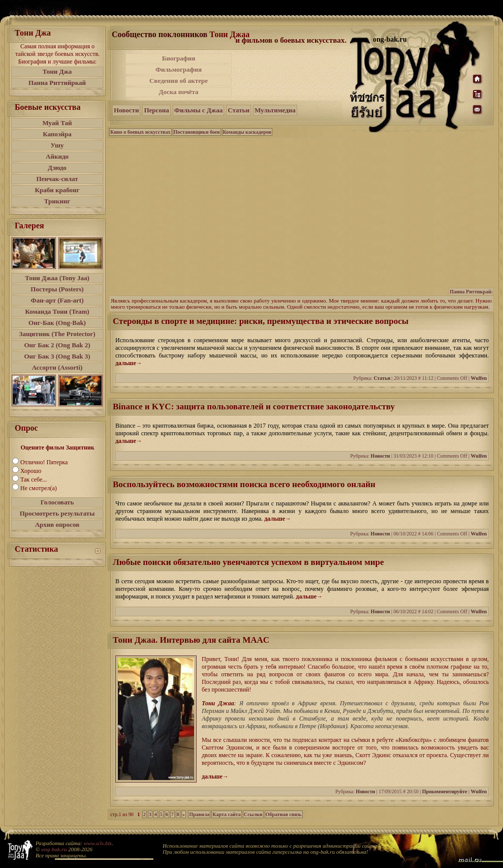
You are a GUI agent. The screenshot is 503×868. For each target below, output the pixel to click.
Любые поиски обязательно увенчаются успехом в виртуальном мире (248, 562)
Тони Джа (57, 71)
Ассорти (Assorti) (57, 367)
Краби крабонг (57, 190)
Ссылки (253, 814)
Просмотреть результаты (57, 513)
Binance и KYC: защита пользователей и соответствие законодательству (254, 407)
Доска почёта (178, 92)
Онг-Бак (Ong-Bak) (57, 323)
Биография (179, 58)
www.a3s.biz (98, 843)
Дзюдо (57, 168)
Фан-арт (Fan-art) (57, 300)
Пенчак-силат (57, 179)
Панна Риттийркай (57, 83)
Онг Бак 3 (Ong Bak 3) (57, 356)
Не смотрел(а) (39, 488)
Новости (126, 110)
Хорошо (31, 471)
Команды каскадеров (247, 132)
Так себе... (34, 480)
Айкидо (57, 156)
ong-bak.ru (54, 849)
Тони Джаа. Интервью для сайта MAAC (191, 640)
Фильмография (179, 69)
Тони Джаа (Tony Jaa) (57, 278)
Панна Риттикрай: (471, 292)
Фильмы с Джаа (198, 110)
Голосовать (57, 502)
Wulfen (479, 378)
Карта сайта (226, 814)
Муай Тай (57, 123)
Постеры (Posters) (57, 289)
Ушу (57, 145)
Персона (156, 110)
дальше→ (129, 363)
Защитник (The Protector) (57, 334)
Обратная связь (284, 814)
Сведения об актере (179, 81)
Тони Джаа (229, 34)
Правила (199, 814)
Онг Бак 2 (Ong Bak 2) (57, 345)
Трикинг (57, 201)
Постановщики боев (197, 132)
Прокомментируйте (445, 791)
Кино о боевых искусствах (140, 132)
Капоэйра (57, 134)
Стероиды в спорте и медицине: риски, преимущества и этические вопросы (261, 321)
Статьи (239, 110)
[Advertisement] (292, 75)
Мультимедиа (275, 110)
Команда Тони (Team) (57, 311)
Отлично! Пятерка (44, 462)
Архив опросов (57, 525)
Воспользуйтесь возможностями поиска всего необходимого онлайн (244, 484)
